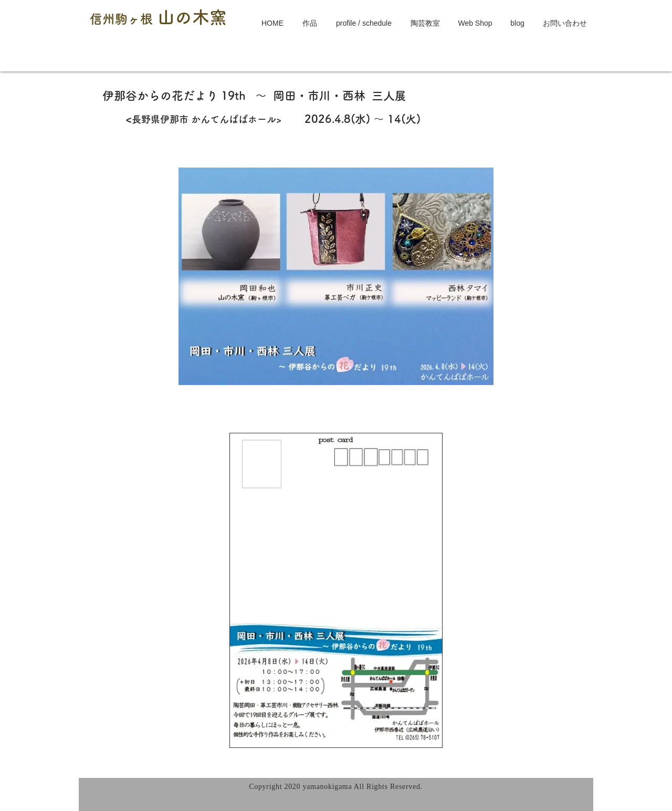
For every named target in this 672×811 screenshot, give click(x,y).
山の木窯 (192, 17)
